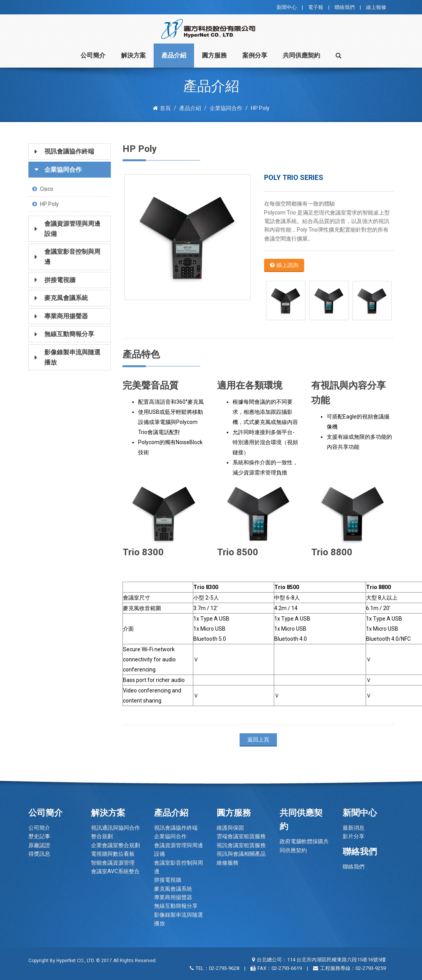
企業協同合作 (170, 836)
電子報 (316, 7)
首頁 (162, 108)
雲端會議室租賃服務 (241, 836)
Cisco (43, 189)
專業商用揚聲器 (173, 897)
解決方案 (133, 55)
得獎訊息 (39, 854)
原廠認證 (39, 845)
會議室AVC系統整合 (115, 871)
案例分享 (255, 55)
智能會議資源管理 (113, 863)
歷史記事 (39, 836)
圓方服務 (214, 55)
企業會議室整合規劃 (116, 845)
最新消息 (354, 828)
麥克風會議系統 (173, 889)
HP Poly (46, 204)
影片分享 (354, 836)
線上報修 (376, 7)
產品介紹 (174, 55)
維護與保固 (230, 828)
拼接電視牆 (168, 880)
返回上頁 (258, 739)
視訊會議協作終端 (176, 828)
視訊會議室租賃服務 (241, 845)
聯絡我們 (345, 7)
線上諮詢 (284, 265)
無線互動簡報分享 (176, 906)
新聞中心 (287, 7)
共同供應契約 (301, 55)
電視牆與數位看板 (113, 854)
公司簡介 (93, 55)
